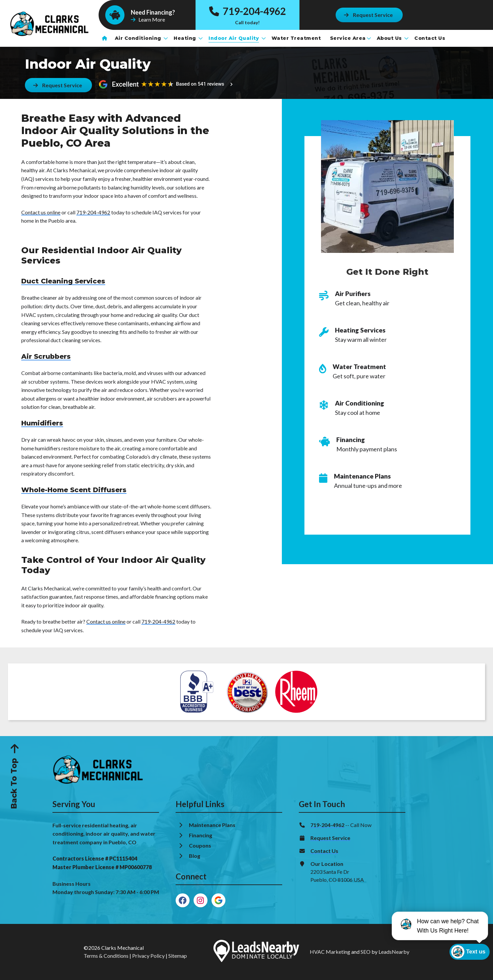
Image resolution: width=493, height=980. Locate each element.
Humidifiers (42, 423)
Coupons (200, 845)
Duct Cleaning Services (63, 281)
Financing (201, 835)
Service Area (350, 38)
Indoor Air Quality (237, 38)
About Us (393, 38)
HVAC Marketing (330, 952)
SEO (366, 952)
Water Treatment (297, 38)
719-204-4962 (247, 11)
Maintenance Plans (213, 825)
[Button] (369, 15)
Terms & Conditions (106, 956)
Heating (188, 38)
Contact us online (41, 212)
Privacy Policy (148, 956)
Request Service (330, 838)
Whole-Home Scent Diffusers (74, 490)
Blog (195, 856)
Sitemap (178, 956)
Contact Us (431, 38)
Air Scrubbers (46, 356)
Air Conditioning (141, 38)
